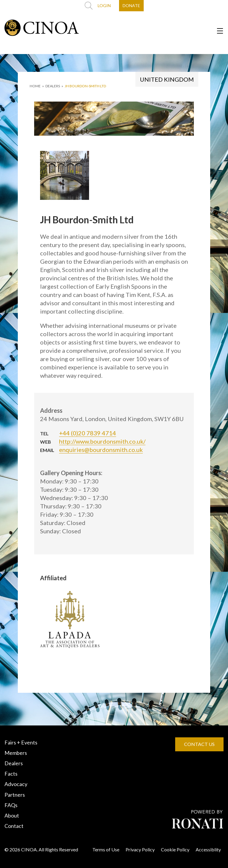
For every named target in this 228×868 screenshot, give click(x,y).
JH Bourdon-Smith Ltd (85, 86)
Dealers (14, 763)
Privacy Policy (140, 849)
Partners (15, 795)
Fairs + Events (21, 742)
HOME (35, 86)
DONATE (131, 5)
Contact (14, 826)
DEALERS (53, 86)
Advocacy (16, 784)
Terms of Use (106, 849)
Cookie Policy (175, 849)
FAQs (11, 805)
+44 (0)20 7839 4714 (88, 433)
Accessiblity (208, 849)
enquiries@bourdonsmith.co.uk (101, 450)
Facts (11, 774)
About (12, 815)
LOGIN (104, 5)
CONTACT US (199, 744)
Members (16, 753)
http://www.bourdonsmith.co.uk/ (102, 441)
